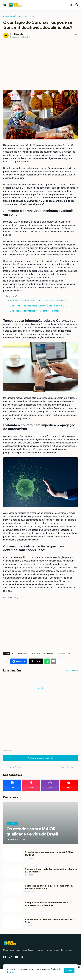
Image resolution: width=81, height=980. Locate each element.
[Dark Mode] (71, 5)
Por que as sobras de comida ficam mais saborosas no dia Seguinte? (46, 904)
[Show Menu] (4, 5)
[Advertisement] (40, 61)
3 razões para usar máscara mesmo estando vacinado (35, 311)
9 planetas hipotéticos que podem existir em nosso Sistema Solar (49, 887)
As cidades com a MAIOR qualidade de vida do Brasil (50, 921)
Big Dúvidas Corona (26, 16)
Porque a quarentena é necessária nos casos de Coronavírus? (38, 301)
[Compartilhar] (75, 35)
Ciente (69, 971)
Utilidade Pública (64, 654)
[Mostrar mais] (60, 661)
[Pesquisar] (77, 5)
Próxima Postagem (67, 767)
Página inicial (9, 16)
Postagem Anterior (14, 767)
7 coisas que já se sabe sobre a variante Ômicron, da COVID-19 (39, 306)
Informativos (49, 654)
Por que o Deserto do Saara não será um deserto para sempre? (51, 870)
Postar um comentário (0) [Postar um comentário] (40, 758)
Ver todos (71, 671)
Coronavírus (35, 654)
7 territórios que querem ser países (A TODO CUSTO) (49, 854)
